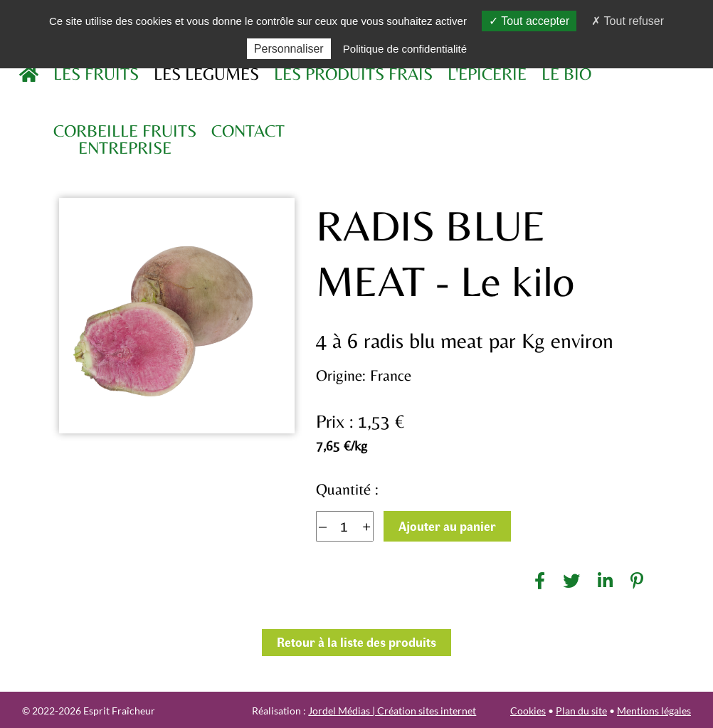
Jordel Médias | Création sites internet (392, 711)
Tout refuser (628, 21)
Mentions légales (654, 711)
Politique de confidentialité (405, 49)
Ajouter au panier (447, 526)
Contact (248, 131)
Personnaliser (289, 49)
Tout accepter (529, 21)
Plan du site (581, 711)
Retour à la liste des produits (356, 642)
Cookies (528, 711)
